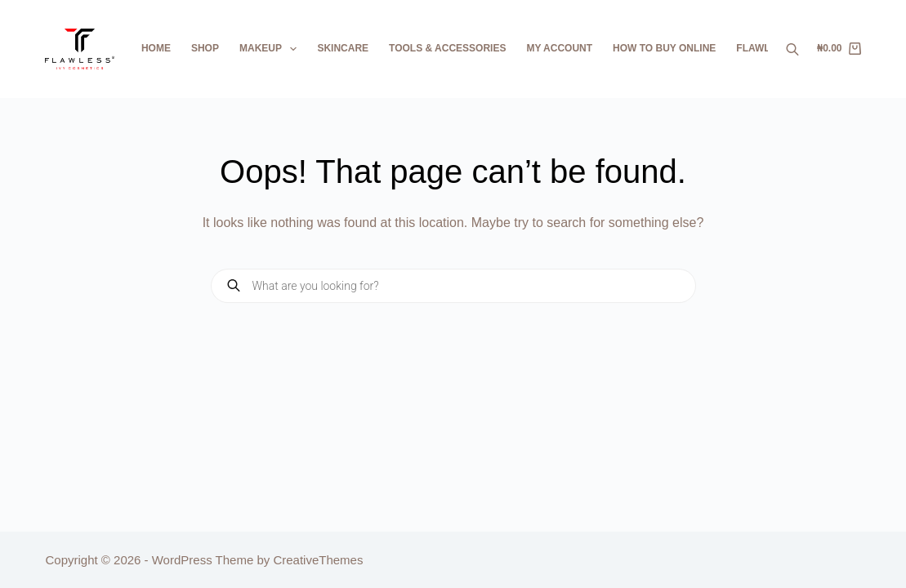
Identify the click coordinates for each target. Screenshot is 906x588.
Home (156, 48)
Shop (205, 48)
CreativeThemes (318, 560)
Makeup (271, 49)
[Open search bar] (792, 49)
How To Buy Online (664, 48)
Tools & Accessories (447, 48)
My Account (559, 48)
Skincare (343, 48)
